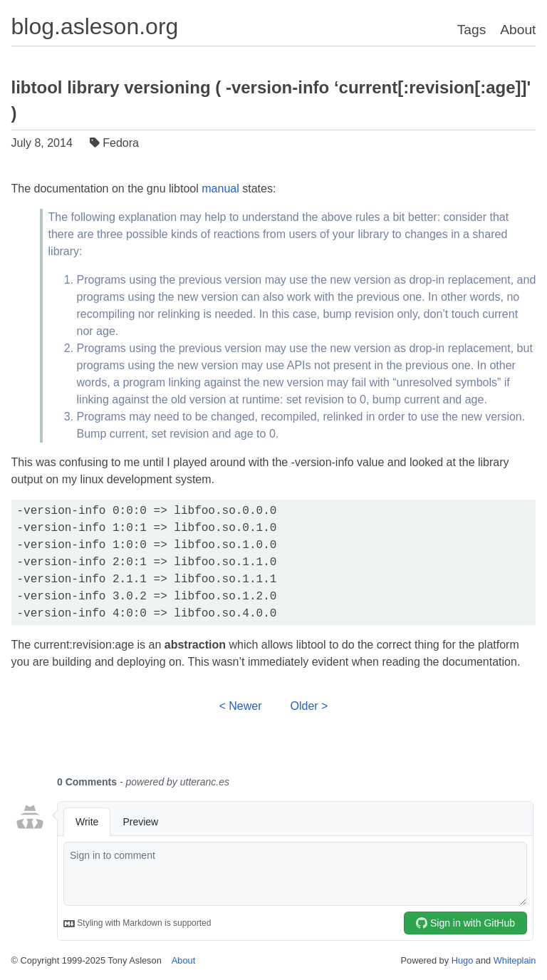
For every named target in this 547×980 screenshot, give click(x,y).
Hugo (463, 960)
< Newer (241, 706)
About (518, 30)
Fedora (116, 143)
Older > (309, 706)
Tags (472, 30)
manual (220, 189)
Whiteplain (515, 960)
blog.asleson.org (95, 26)
